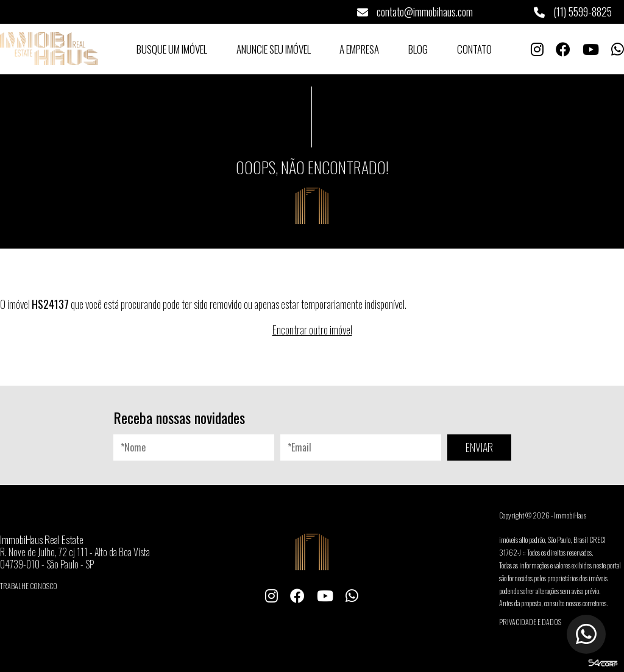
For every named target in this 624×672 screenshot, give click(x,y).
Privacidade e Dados (530, 622)
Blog (418, 49)
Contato (474, 49)
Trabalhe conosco (29, 586)
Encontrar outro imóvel (312, 330)
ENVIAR (479, 447)
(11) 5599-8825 (573, 12)
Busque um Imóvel (172, 49)
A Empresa (359, 49)
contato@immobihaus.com (415, 12)
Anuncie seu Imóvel (274, 49)
